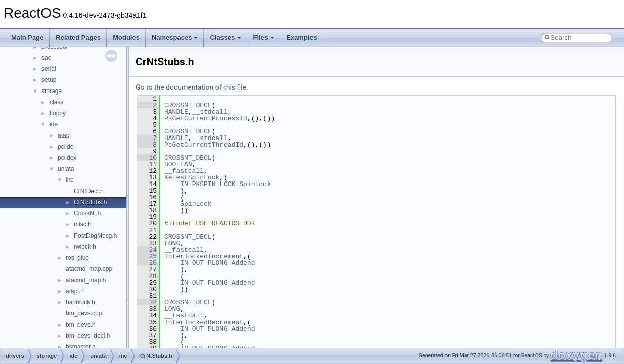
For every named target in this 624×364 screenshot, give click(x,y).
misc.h (83, 224)
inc (70, 180)
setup (49, 80)
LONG (172, 243)
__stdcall (210, 112)
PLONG (218, 263)
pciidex (67, 158)
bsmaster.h (81, 347)
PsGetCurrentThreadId (204, 145)
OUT (198, 263)
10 (147, 158)
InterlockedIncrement (204, 256)
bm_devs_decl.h (88, 336)
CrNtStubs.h (90, 202)
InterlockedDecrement (204, 322)
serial (49, 69)
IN (184, 184)
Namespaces (175, 38)
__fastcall (184, 171)
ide (54, 124)
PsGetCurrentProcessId (206, 118)
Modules (126, 38)
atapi (64, 135)
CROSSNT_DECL (188, 105)
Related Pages (78, 38)
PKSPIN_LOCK (214, 184)
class (56, 102)
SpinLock (255, 184)
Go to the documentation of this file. (192, 87)
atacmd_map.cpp (89, 269)
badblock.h (80, 302)
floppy (58, 113)
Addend (243, 263)
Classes (225, 38)
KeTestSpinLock (192, 177)
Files (264, 38)
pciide (65, 147)
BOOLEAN (178, 164)
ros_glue (77, 258)
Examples (302, 38)
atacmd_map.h (86, 280)
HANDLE (176, 112)
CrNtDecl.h (89, 191)
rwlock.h (85, 247)
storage (52, 91)
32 (147, 302)
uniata (66, 169)
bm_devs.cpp (84, 313)
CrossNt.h (87, 213)
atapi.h (75, 291)
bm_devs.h (81, 325)
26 (147, 263)
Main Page (27, 38)
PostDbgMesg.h (95, 236)
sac (46, 58)
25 (147, 256)
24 (147, 250)
